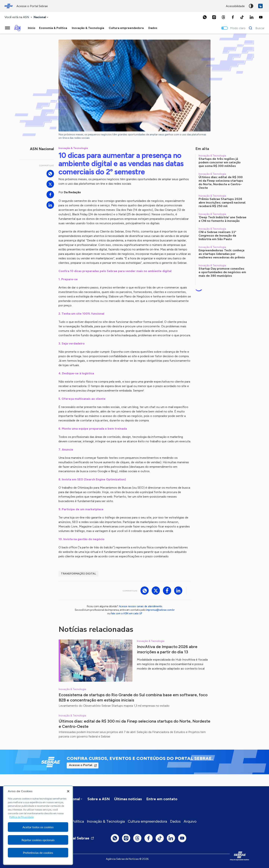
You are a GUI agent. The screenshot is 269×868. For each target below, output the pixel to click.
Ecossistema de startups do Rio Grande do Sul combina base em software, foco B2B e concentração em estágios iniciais (133, 697)
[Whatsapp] (205, 17)
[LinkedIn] (251, 17)
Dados (175, 821)
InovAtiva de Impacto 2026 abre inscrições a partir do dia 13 (167, 649)
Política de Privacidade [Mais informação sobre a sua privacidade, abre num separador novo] (21, 817)
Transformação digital (78, 574)
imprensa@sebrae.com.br (160, 610)
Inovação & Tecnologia (106, 821)
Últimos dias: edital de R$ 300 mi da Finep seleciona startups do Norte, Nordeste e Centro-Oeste (134, 724)
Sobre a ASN (99, 799)
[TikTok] (242, 17)
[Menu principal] (7, 28)
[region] (38, 825)
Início (32, 28)
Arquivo (190, 821)
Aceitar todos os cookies (38, 827)
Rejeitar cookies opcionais (38, 840)
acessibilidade (235, 6)
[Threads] (223, 17)
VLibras (260, 6)
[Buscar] (256, 28)
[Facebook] (233, 17)
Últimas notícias (128, 799)
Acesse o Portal (81, 765)
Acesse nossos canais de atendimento (140, 606)
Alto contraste (251, 6)
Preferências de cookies (38, 853)
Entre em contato (162, 799)
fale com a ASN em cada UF (126, 613)
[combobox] (41, 17)
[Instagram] (214, 17)
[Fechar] (68, 791)
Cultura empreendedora (147, 821)
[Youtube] (261, 17)
